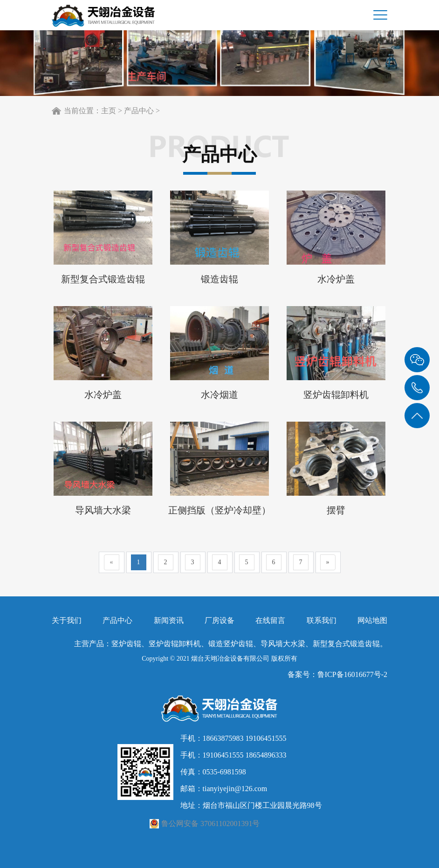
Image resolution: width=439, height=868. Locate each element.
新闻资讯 (169, 620)
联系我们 (322, 620)
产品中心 (139, 111)
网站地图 (372, 620)
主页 (109, 111)
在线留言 (270, 620)
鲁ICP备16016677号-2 (352, 674)
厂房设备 (219, 620)
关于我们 (67, 620)
